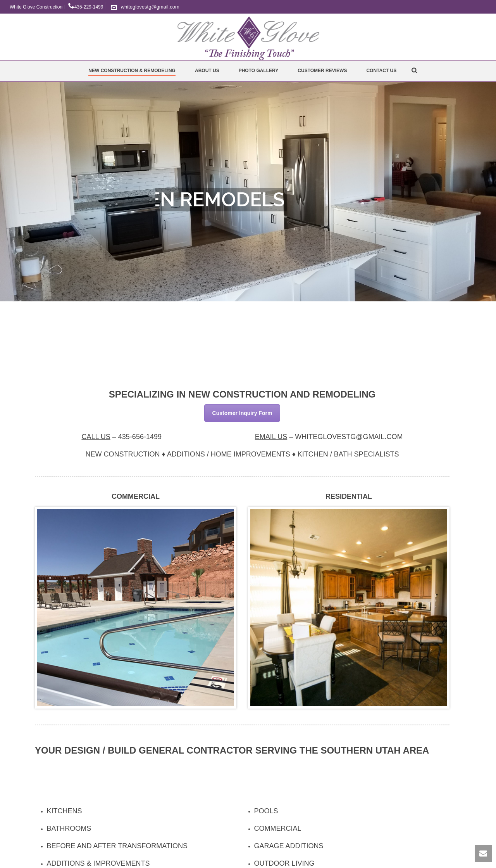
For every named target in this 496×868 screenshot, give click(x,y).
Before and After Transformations (117, 846)
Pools (266, 811)
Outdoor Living (284, 863)
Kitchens (65, 811)
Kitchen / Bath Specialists (348, 454)
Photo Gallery (259, 71)
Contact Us (381, 71)
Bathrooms (69, 828)
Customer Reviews (322, 71)
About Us (207, 71)
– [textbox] (121, 437)
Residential (349, 496)
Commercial (136, 496)
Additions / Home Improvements (229, 454)
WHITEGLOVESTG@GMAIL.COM (349, 437)
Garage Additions (289, 846)
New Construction (122, 454)
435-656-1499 (140, 437)
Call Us (96, 437)
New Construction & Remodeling (132, 71)
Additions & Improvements (98, 863)
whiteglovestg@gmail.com (150, 7)
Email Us (271, 437)
